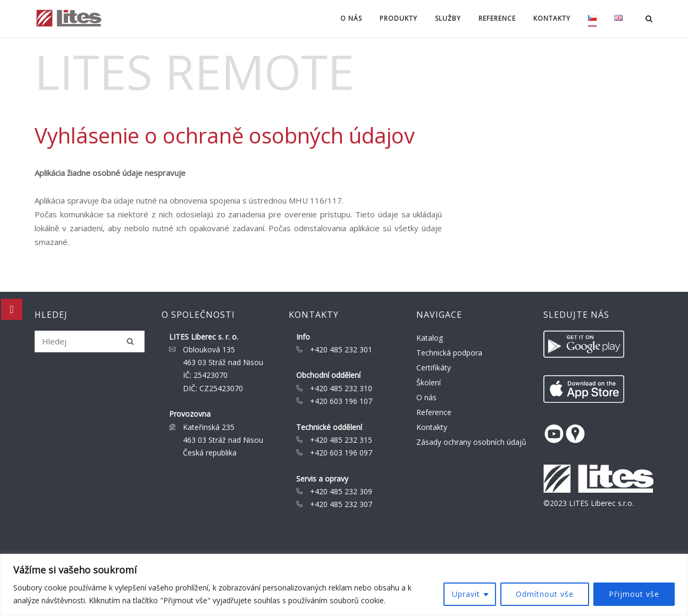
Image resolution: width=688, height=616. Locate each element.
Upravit (466, 594)
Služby (448, 18)
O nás (351, 18)
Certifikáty (434, 368)
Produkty (398, 18)
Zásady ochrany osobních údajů (471, 442)
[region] (344, 585)
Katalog (430, 338)
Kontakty (552, 18)
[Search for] (90, 341)
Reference (497, 18)
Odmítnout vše (545, 594)
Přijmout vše (634, 594)
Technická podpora (449, 353)
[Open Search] (649, 20)
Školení (429, 382)
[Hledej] (130, 341)
